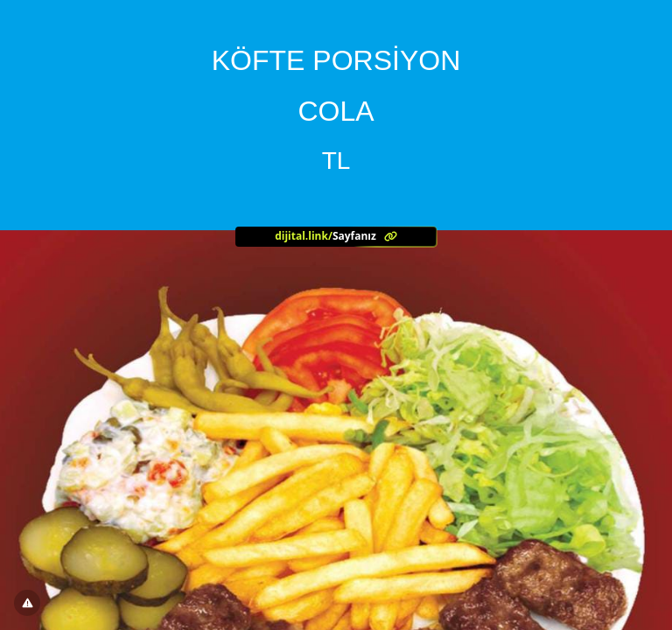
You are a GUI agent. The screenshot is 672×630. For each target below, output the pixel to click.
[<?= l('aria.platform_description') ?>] (336, 236)
